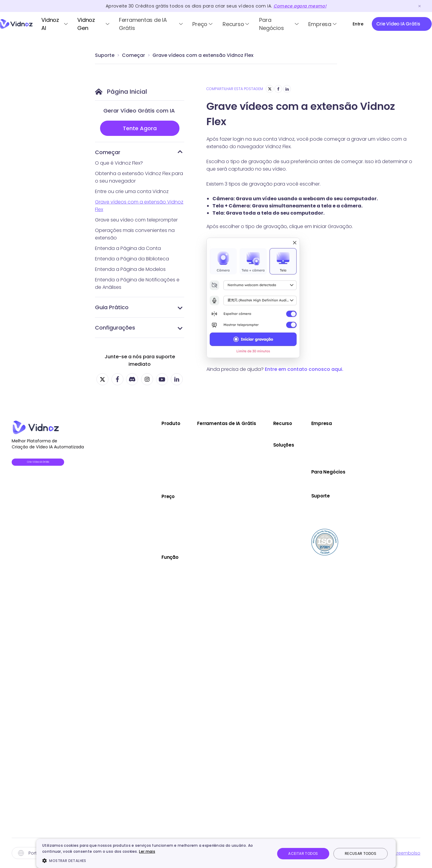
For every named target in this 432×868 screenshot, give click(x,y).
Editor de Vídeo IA (163, 643)
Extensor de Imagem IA (266, 803)
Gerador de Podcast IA (267, 816)
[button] (155, 861)
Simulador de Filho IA (264, 595)
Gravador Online (260, 558)
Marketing (337, 469)
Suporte (105, 55)
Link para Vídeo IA (261, 472)
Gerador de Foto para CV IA (272, 607)
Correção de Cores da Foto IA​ (275, 791)
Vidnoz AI (50, 24)
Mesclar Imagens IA (263, 619)
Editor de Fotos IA (260, 779)
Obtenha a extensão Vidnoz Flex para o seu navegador (139, 177)
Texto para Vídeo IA (263, 448)
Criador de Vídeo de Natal (173, 655)
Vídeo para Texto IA (263, 754)
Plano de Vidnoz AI (164, 508)
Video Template (161, 581)
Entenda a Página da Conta (128, 248)
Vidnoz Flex (155, 460)
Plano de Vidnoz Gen (167, 533)
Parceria (407, 448)
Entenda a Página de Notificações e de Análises (137, 283)
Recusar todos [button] (361, 853)
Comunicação (343, 481)
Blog (331, 435)
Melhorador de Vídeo (265, 484)
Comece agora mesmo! (300, 6)
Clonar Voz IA (256, 656)
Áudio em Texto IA (261, 497)
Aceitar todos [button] (303, 853)
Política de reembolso (396, 853)
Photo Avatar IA (161, 606)
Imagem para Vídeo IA (266, 460)
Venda (334, 457)
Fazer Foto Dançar (262, 509)
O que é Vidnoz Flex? (119, 163)
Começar (133, 55)
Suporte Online (415, 520)
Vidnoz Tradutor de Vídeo (173, 484)
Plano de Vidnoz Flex (166, 545)
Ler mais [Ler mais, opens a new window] (147, 851)
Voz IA (150, 594)
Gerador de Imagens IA (267, 767)
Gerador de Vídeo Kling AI (270, 730)
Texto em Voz (256, 681)
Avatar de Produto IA (167, 618)
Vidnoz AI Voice (161, 472)
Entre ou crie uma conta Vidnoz (132, 191)
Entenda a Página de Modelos (130, 269)
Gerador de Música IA (265, 705)
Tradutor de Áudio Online (269, 718)
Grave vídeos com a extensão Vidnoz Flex (203, 55)
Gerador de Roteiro (263, 546)
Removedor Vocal (261, 693)
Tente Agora (140, 128)
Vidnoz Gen (86, 24)
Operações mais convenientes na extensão (135, 234)
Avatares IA (156, 569)
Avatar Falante (257, 435)
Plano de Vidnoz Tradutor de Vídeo (183, 521)
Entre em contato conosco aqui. (304, 369)
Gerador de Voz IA (262, 669)
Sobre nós (409, 435)
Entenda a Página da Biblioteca (132, 259)
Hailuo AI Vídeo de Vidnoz (270, 828)
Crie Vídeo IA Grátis (48, 463)
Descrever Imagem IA (265, 742)
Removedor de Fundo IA (268, 644)
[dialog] (216, 853)
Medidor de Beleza (262, 583)
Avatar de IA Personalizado (174, 630)
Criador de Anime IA (263, 632)
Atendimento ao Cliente (353, 494)
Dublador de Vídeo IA (265, 521)
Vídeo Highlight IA (260, 534)
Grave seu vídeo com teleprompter (136, 220)
